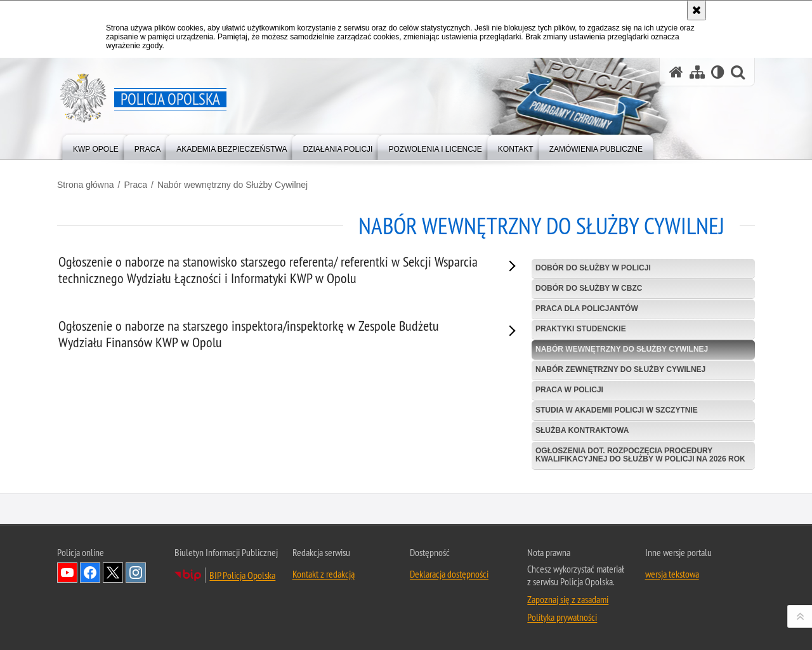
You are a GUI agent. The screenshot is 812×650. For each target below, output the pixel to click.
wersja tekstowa (672, 601)
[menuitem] (96, 146)
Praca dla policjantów (587, 308)
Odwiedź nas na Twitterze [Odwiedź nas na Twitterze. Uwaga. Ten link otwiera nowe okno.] (113, 600)
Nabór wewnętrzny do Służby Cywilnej (232, 185)
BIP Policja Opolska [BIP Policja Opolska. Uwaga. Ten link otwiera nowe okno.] (242, 602)
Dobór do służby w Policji (593, 268)
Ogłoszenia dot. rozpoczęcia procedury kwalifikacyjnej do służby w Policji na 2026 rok (640, 455)
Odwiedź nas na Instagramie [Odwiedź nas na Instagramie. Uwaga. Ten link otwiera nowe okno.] (136, 600)
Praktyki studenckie (581, 329)
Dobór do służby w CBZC (589, 288)
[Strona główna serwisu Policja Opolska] (676, 72)
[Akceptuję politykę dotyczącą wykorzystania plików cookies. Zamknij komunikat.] (697, 10)
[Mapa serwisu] (697, 72)
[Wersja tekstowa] (718, 72)
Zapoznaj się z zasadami (568, 627)
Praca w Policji (569, 390)
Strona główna (86, 185)
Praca (135, 185)
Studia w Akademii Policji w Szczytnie (617, 410)
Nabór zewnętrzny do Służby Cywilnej (620, 369)
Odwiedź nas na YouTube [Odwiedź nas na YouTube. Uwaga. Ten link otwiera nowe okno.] (67, 600)
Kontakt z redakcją (324, 601)
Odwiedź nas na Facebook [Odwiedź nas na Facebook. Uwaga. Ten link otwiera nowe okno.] (90, 600)
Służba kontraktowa (582, 430)
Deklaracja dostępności (449, 601)
